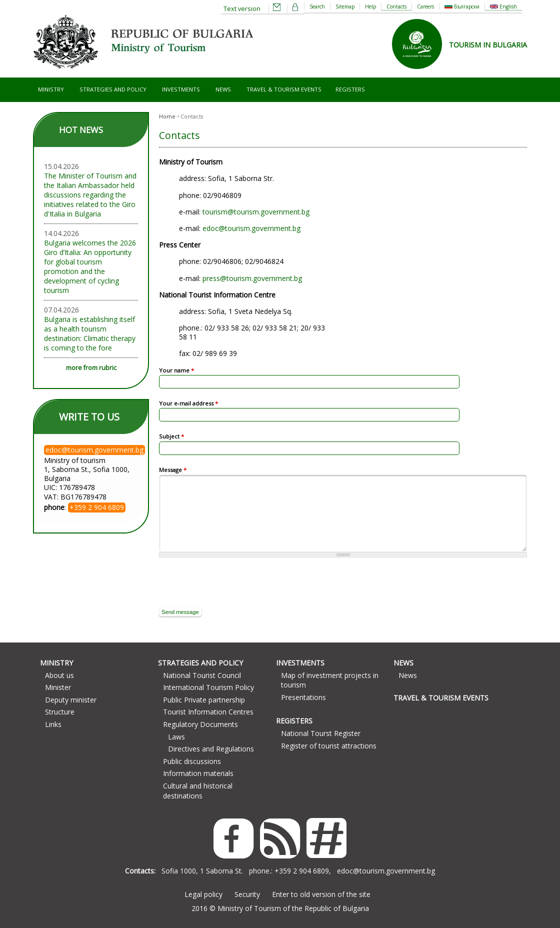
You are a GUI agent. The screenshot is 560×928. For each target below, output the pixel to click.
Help (370, 6)
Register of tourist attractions (329, 746)
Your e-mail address (188, 403)
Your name (176, 370)
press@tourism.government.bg (252, 278)
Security (247, 894)
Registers (350, 89)
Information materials (198, 773)
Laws (176, 737)
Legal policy (203, 894)
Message (173, 470)
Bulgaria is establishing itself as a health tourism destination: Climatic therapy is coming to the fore (90, 333)
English (503, 6)
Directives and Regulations (211, 749)
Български (462, 6)
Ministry (51, 89)
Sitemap (345, 6)
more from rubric (91, 368)
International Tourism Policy (208, 687)
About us (59, 675)
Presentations (303, 697)
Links (53, 724)
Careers (425, 6)
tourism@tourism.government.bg (256, 212)
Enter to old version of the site (321, 894)
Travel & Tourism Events (284, 89)
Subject (171, 436)
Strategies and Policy (113, 89)
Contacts (396, 6)
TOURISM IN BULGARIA (488, 45)
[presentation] (235, 582)
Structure (60, 712)
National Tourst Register (321, 733)
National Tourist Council (202, 675)
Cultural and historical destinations (198, 791)
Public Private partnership (204, 700)
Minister (58, 687)
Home (167, 116)
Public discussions (192, 761)
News (223, 89)
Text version (242, 9)
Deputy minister (71, 700)
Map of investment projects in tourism (330, 680)
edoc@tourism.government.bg (251, 228)
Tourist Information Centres (208, 712)
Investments (181, 89)
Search (317, 6)
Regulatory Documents (200, 724)
